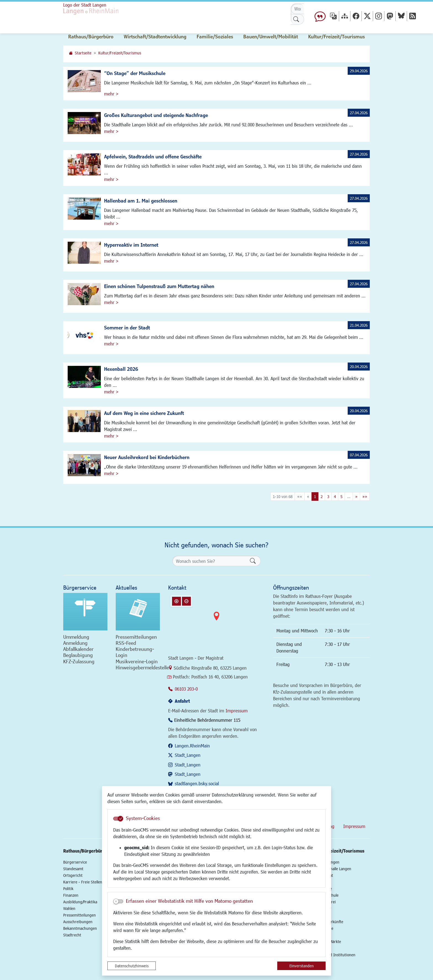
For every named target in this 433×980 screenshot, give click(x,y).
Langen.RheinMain (192, 746)
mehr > (111, 94)
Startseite (83, 53)
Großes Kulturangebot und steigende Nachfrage (156, 115)
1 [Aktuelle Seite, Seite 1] (315, 496)
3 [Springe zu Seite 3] (328, 496)
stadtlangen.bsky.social (197, 783)
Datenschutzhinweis (132, 966)
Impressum (237, 711)
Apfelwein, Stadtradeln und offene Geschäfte (153, 156)
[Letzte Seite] (365, 496)
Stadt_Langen (188, 755)
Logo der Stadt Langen (85, 5)
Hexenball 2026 (121, 369)
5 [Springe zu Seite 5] (341, 496)
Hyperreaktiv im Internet (131, 245)
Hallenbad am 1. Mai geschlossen (141, 201)
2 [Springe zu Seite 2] (322, 496)
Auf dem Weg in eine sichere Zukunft (144, 413)
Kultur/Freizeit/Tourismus (120, 53)
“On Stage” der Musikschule (135, 73)
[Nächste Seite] (356, 496)
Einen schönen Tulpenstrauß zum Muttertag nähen (159, 286)
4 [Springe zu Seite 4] (335, 496)
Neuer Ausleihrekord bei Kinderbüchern (147, 457)
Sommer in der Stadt (127, 327)
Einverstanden (302, 966)
